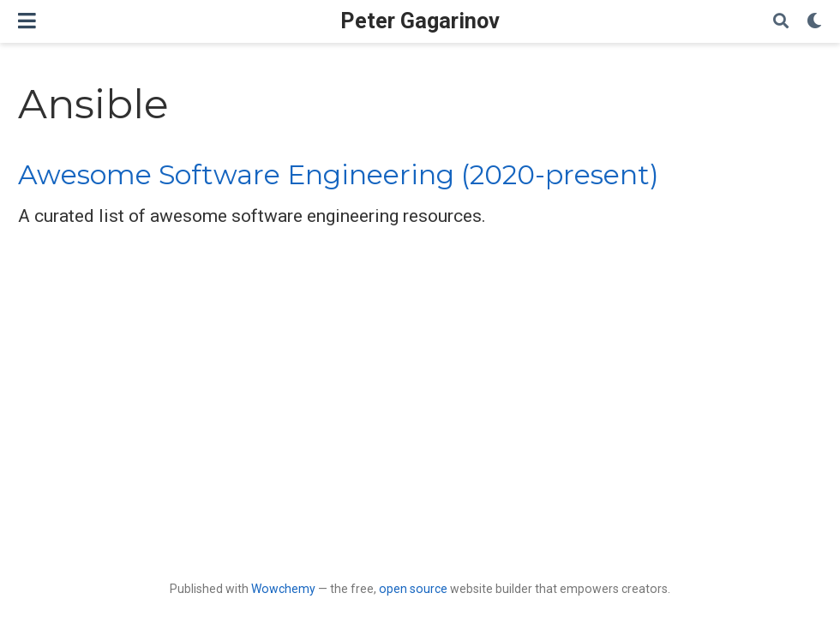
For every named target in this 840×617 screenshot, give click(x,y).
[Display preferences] (814, 22)
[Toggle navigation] (27, 21)
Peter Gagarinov (420, 21)
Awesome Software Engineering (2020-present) (339, 175)
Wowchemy (283, 589)
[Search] (781, 22)
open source (413, 589)
